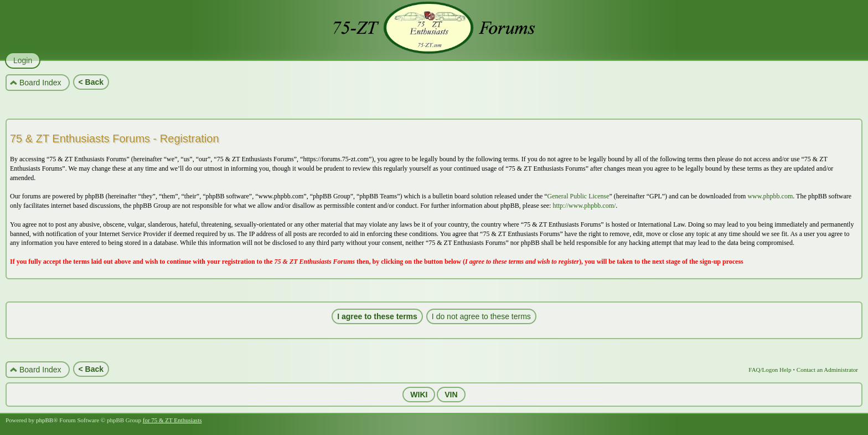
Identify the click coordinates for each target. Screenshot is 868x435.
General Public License (578, 196)
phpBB (45, 420)
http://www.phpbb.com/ (584, 206)
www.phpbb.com (770, 196)
